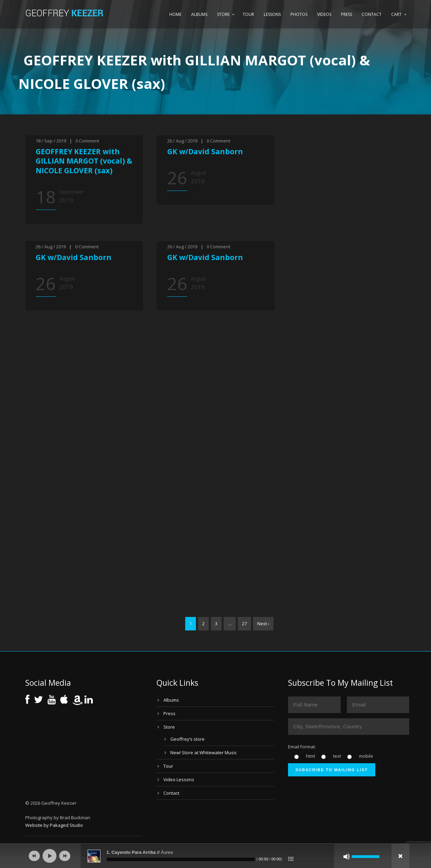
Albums (199, 14)
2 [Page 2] (203, 624)
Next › (263, 624)
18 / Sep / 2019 (51, 141)
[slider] (181, 859)
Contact (372, 14)
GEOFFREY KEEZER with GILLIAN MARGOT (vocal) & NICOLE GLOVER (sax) (84, 161)
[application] (216, 856)
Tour (248, 14)
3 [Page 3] (216, 624)
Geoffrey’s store (187, 739)
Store (223, 14)
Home (175, 14)
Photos (299, 14)
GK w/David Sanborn (205, 151)
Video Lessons (179, 779)
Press (347, 14)
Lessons (272, 14)
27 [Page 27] (244, 624)
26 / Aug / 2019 (182, 141)
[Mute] (347, 857)
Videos (324, 14)
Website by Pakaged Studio (54, 825)
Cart (396, 14)
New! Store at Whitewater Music (204, 752)
